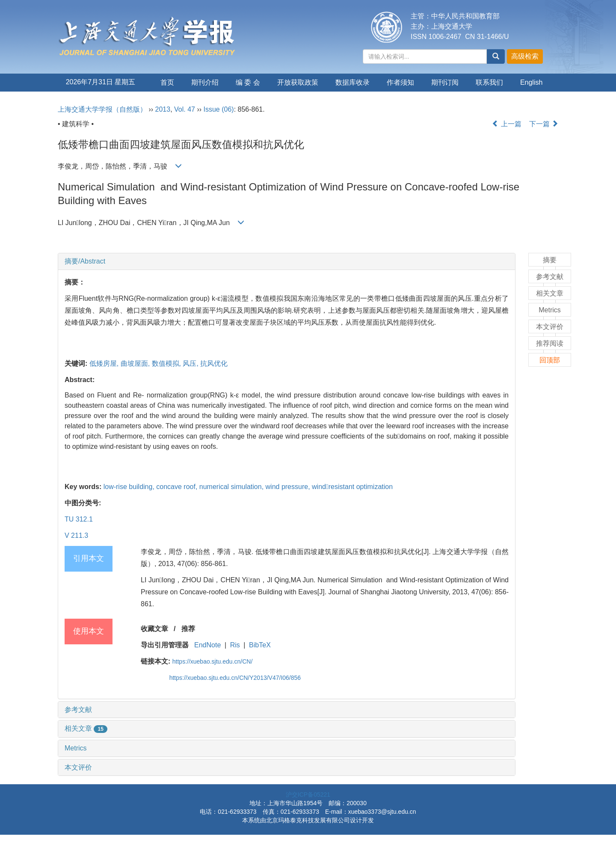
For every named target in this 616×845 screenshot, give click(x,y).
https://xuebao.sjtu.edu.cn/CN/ (213, 661)
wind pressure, (289, 487)
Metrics (76, 748)
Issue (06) (219, 109)
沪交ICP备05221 (308, 795)
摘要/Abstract (85, 261)
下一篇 (544, 124)
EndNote (207, 645)
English (531, 82)
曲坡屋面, (136, 363)
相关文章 (86, 728)
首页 (167, 82)
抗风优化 (214, 363)
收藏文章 (154, 629)
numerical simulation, (232, 487)
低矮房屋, (105, 363)
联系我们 (489, 82)
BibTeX (260, 645)
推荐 (188, 629)
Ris (235, 645)
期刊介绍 (205, 82)
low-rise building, (130, 487)
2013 (163, 109)
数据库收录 (352, 82)
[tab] (287, 261)
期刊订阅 (445, 82)
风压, (191, 363)
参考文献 (78, 710)
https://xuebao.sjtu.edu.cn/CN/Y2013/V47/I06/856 (235, 678)
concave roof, (178, 487)
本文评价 (78, 767)
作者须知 (400, 82)
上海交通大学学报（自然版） (102, 109)
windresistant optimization (352, 487)
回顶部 (550, 360)
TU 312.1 (79, 519)
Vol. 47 (185, 109)
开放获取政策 (298, 82)
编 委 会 (248, 82)
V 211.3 (76, 535)
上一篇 (506, 124)
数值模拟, (167, 363)
